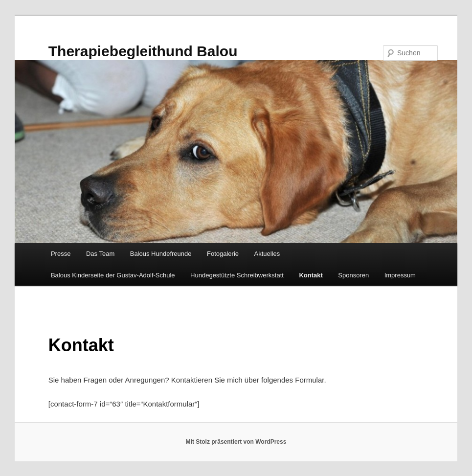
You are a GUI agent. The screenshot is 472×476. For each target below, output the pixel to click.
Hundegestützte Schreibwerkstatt (237, 275)
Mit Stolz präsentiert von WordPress (236, 442)
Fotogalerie (223, 254)
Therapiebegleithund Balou (143, 51)
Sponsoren (353, 275)
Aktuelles (267, 254)
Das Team (100, 254)
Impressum (400, 275)
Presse (61, 254)
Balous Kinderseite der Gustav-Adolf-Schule (113, 275)
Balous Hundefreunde (161, 254)
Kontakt (311, 275)
